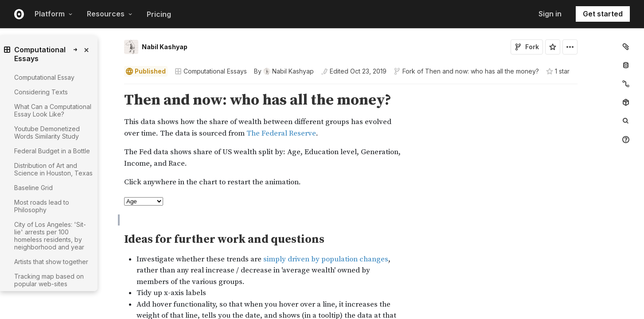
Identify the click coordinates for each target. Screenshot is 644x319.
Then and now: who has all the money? (482, 71)
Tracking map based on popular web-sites (49, 280)
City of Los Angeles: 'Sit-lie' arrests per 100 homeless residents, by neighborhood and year (50, 236)
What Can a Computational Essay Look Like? (53, 110)
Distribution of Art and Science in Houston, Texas (53, 169)
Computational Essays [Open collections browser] (211, 71)
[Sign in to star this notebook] (553, 47)
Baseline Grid (33, 188)
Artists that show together (51, 262)
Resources (110, 14)
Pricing (159, 14)
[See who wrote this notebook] (284, 71)
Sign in (550, 14)
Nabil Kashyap (165, 47)
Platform (54, 14)
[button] (114, 88)
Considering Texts (41, 92)
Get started (603, 14)
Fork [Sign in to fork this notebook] (527, 47)
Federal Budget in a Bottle (52, 151)
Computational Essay (44, 77)
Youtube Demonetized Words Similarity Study (47, 132)
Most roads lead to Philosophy (42, 206)
